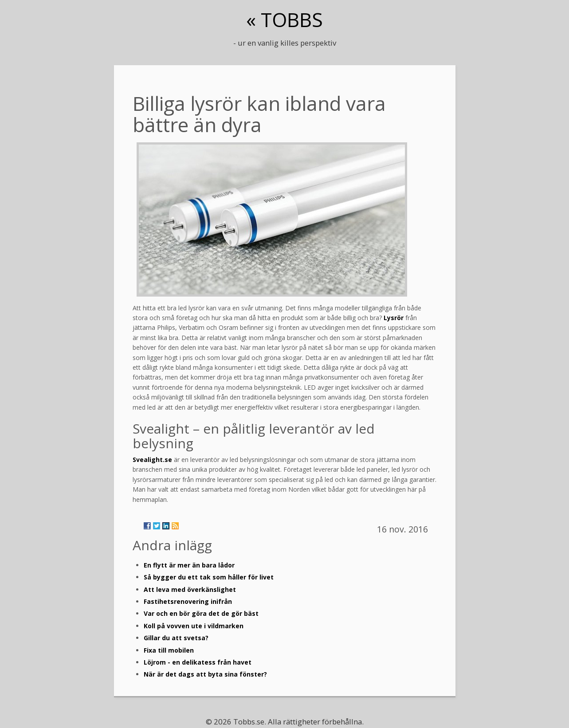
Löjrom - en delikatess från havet (198, 662)
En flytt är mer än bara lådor (189, 565)
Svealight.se (152, 460)
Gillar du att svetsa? (176, 638)
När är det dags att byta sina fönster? (205, 674)
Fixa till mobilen (169, 650)
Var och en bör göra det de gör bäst (201, 613)
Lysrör (394, 318)
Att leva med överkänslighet (190, 589)
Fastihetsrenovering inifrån (188, 601)
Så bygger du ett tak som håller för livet (209, 577)
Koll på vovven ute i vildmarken (194, 626)
